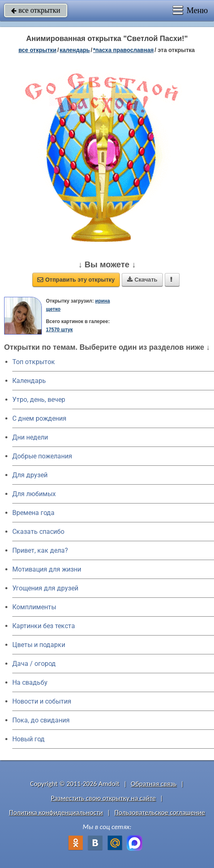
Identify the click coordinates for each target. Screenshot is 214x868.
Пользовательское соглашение (160, 812)
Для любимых (34, 494)
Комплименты (34, 607)
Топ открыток (34, 362)
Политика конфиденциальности (56, 812)
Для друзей (30, 475)
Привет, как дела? (40, 550)
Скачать (142, 280)
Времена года (33, 513)
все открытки (36, 10)
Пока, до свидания (41, 720)
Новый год (28, 739)
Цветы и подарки (39, 645)
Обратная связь (154, 784)
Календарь (75, 50)
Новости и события (42, 701)
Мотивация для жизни (47, 569)
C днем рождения (39, 418)
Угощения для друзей (45, 588)
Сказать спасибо (38, 532)
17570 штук (59, 330)
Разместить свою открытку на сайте (103, 798)
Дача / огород (34, 664)
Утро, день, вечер (39, 400)
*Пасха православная (123, 50)
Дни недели (30, 437)
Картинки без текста (44, 626)
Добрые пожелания (42, 456)
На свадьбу (30, 682)
